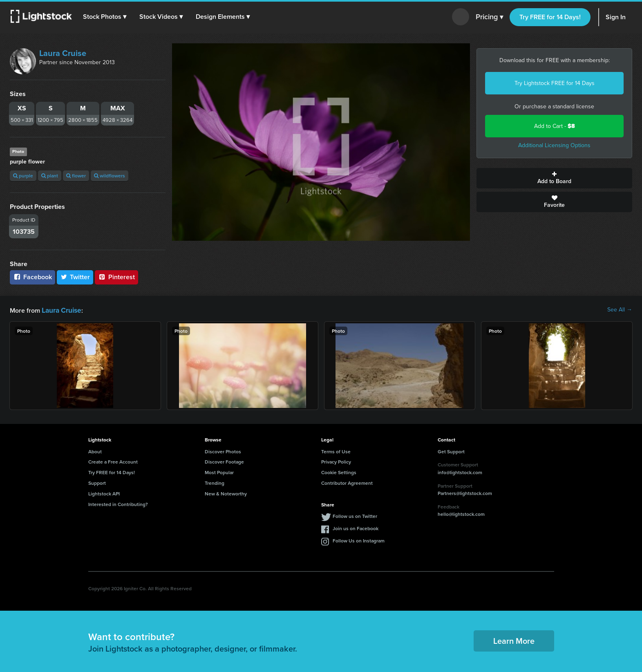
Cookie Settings (339, 472)
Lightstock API (104, 493)
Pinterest (116, 277)
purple (23, 176)
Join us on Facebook (356, 528)
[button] (106, 17)
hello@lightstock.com (461, 513)
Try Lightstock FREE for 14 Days (555, 83)
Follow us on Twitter (355, 515)
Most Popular (219, 472)
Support (97, 482)
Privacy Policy (336, 461)
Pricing (489, 17)
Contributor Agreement (347, 482)
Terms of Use (336, 451)
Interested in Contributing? (118, 503)
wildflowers (110, 176)
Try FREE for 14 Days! (550, 17)
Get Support (451, 451)
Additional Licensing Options (554, 145)
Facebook (32, 277)
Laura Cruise (63, 53)
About (95, 451)
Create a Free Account (113, 461)
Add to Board (554, 178)
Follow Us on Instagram (359, 540)
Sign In (616, 17)
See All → (620, 310)
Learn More (514, 640)
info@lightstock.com (460, 472)
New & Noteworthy (226, 493)
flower (76, 176)
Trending (215, 482)
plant (50, 176)
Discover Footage (224, 461)
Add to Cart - (555, 126)
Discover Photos (223, 451)
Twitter (75, 277)
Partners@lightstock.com (465, 492)
